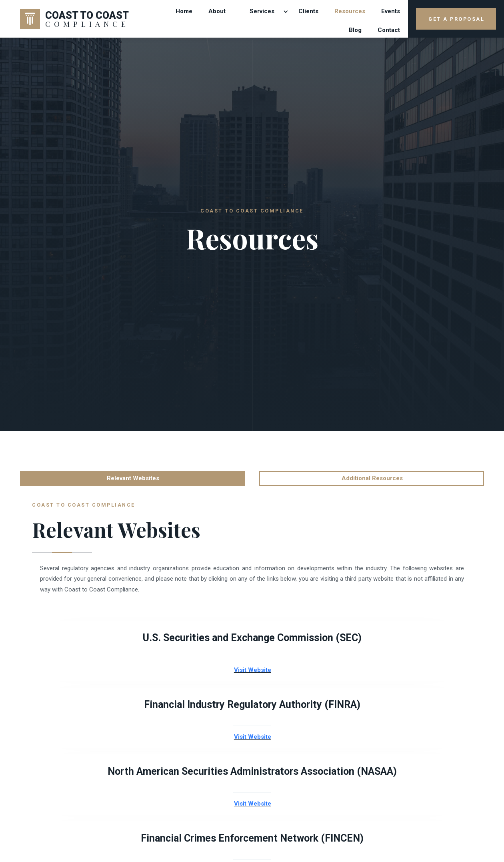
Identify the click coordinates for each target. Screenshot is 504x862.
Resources (350, 11)
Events (391, 11)
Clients (308, 11)
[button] (262, 11)
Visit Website (253, 670)
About (217, 11)
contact (389, 30)
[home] (75, 19)
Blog (355, 30)
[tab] (132, 478)
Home (184, 11)
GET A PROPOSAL (456, 19)
